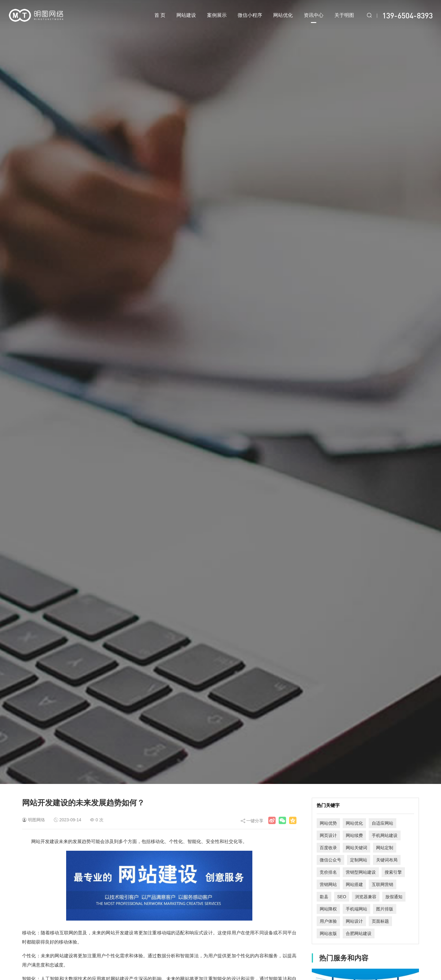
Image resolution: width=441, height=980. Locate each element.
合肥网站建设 (359, 933)
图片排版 (385, 909)
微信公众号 (330, 860)
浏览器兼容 (366, 897)
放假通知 (394, 897)
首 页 (160, 15)
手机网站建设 (385, 835)
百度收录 (328, 848)
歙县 (324, 897)
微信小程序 (250, 15)
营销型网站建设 (361, 872)
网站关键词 (356, 848)
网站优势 (328, 823)
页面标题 (380, 921)
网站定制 (385, 848)
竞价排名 (328, 872)
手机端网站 (356, 909)
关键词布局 (387, 860)
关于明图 (344, 15)
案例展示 (217, 15)
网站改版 (328, 933)
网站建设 (186, 15)
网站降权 (328, 909)
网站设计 (354, 921)
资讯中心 (314, 18)
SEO (342, 897)
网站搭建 (354, 884)
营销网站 (328, 884)
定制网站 (359, 860)
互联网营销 (383, 884)
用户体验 (328, 921)
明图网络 (36, 820)
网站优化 (283, 15)
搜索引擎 (393, 872)
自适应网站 (383, 823)
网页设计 (328, 835)
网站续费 (354, 835)
